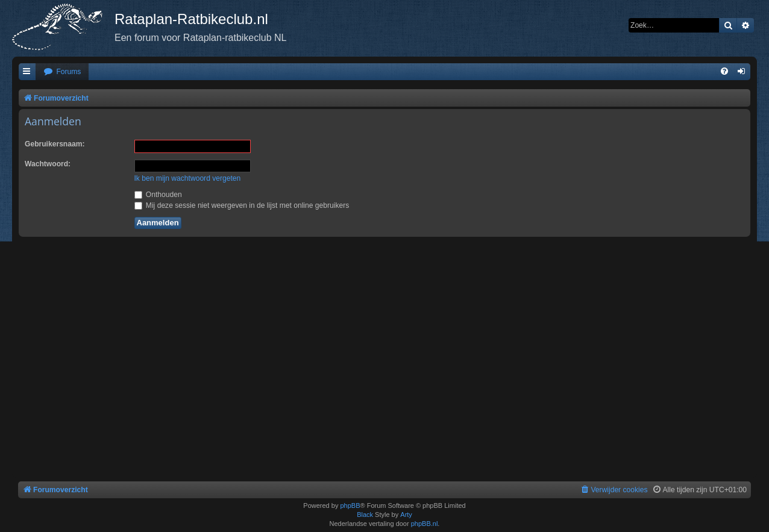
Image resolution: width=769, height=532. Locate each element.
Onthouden (158, 195)
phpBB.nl (425, 524)
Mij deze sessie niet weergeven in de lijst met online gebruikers (242, 205)
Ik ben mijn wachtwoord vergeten (188, 178)
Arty (406, 515)
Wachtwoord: (48, 164)
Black (365, 515)
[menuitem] (62, 72)
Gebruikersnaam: (55, 144)
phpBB (350, 505)
